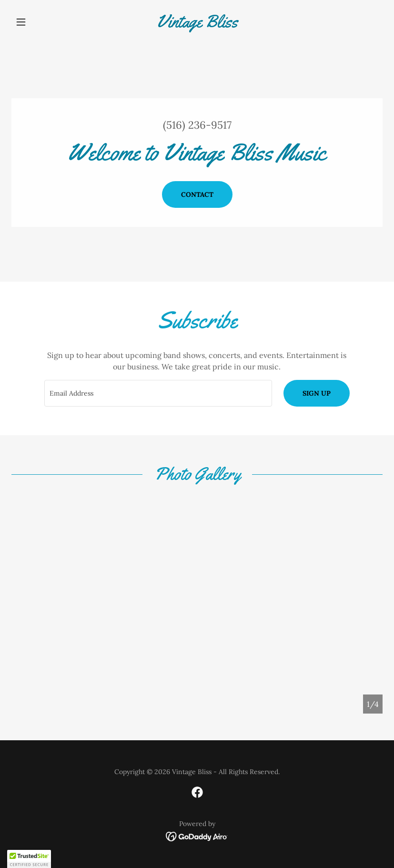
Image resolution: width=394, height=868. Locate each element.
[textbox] (158, 393)
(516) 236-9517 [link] (197, 125)
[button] (39, 22)
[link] (197, 24)
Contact (197, 194)
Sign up (317, 393)
